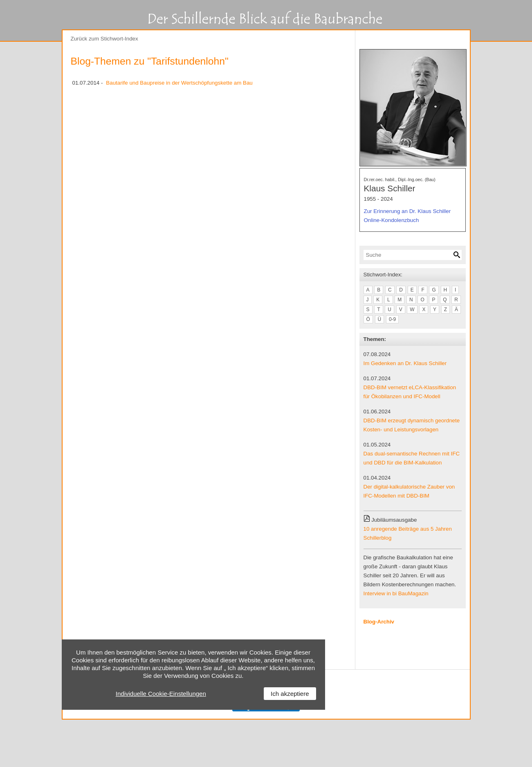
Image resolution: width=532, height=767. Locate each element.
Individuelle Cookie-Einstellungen (161, 694)
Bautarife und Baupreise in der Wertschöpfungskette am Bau (179, 83)
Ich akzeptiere (290, 694)
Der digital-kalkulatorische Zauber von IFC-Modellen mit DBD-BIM (409, 491)
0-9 (392, 319)
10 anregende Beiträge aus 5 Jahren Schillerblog (408, 533)
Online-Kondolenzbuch (392, 220)
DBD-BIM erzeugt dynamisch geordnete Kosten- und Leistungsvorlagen (412, 425)
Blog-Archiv (379, 622)
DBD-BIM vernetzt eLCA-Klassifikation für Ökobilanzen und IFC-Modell (410, 392)
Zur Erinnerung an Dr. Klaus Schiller (407, 211)
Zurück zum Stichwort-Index (104, 39)
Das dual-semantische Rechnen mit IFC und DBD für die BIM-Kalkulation (412, 458)
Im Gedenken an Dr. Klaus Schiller (405, 363)
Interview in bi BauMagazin (396, 593)
